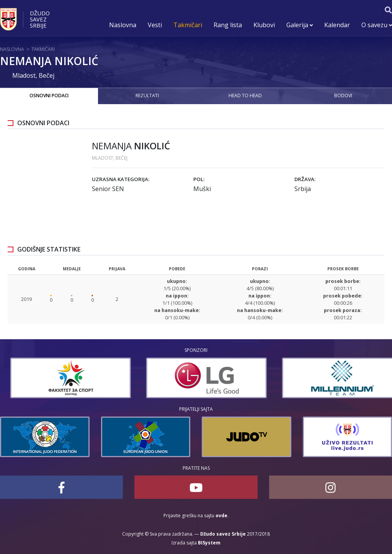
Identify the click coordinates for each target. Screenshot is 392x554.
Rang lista (228, 25)
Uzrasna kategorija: (121, 179)
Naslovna (123, 25)
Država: (305, 179)
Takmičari (188, 25)
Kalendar (337, 25)
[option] (176, 378)
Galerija (300, 25)
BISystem (209, 543)
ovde (221, 516)
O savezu (377, 25)
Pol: (199, 179)
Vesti (155, 25)
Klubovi (264, 25)
